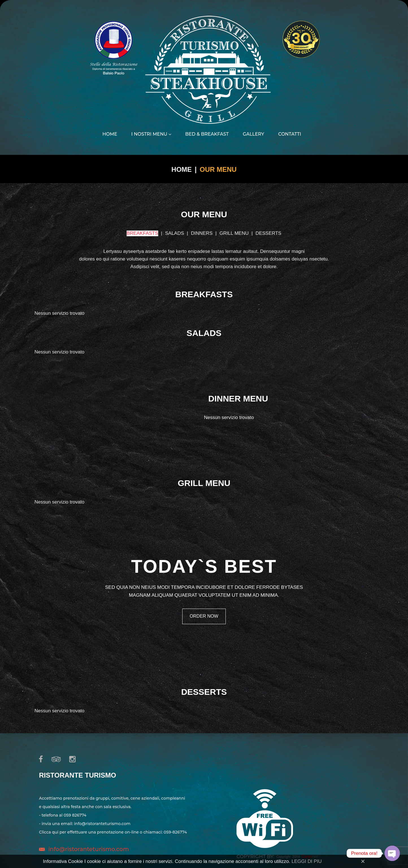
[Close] (363, 861)
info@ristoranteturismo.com (89, 849)
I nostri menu (151, 134)
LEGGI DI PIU (307, 861)
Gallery (253, 134)
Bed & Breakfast (207, 134)
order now (204, 616)
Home (110, 134)
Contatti (290, 134)
